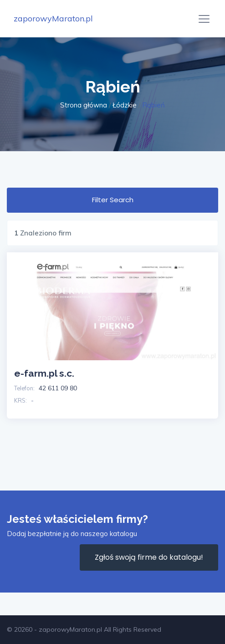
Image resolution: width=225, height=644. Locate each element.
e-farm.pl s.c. (44, 373)
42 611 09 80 (58, 388)
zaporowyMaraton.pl (53, 18)
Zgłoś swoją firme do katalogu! (149, 557)
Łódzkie (125, 105)
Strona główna (84, 105)
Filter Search (113, 200)
